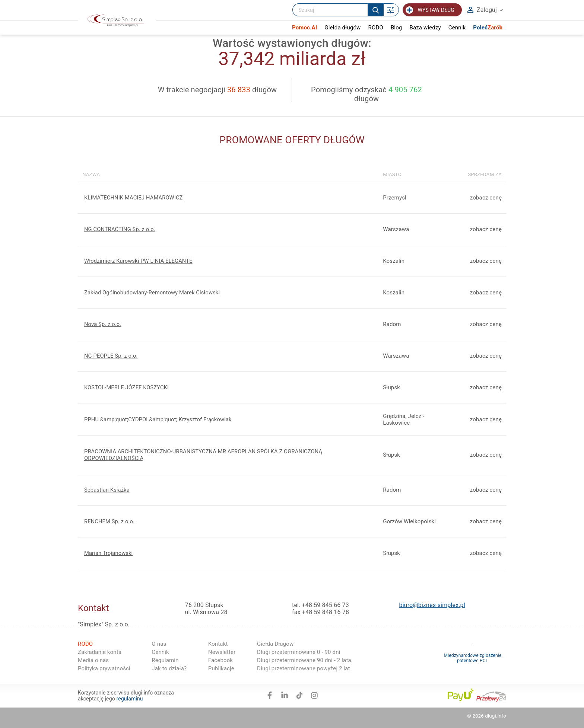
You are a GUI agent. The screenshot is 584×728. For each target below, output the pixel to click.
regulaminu (129, 699)
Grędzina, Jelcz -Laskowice (404, 419)
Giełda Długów (275, 644)
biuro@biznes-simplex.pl (432, 605)
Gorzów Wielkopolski (409, 521)
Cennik (160, 652)
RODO (85, 644)
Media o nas (93, 660)
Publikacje (221, 668)
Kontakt (218, 644)
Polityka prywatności (104, 668)
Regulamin (165, 660)
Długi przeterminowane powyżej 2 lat (304, 668)
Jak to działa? (169, 668)
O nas (159, 644)
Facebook (220, 660)
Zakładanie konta (100, 652)
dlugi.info (496, 716)
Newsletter (222, 652)
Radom (392, 324)
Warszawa (396, 356)
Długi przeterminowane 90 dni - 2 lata (304, 660)
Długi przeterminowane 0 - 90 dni (299, 652)
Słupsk (391, 387)
